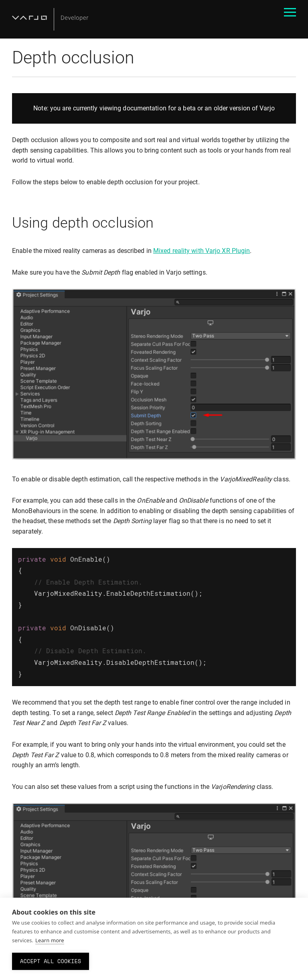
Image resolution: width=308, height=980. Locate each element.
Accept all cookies (51, 961)
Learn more (50, 940)
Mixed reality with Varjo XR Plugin (202, 251)
